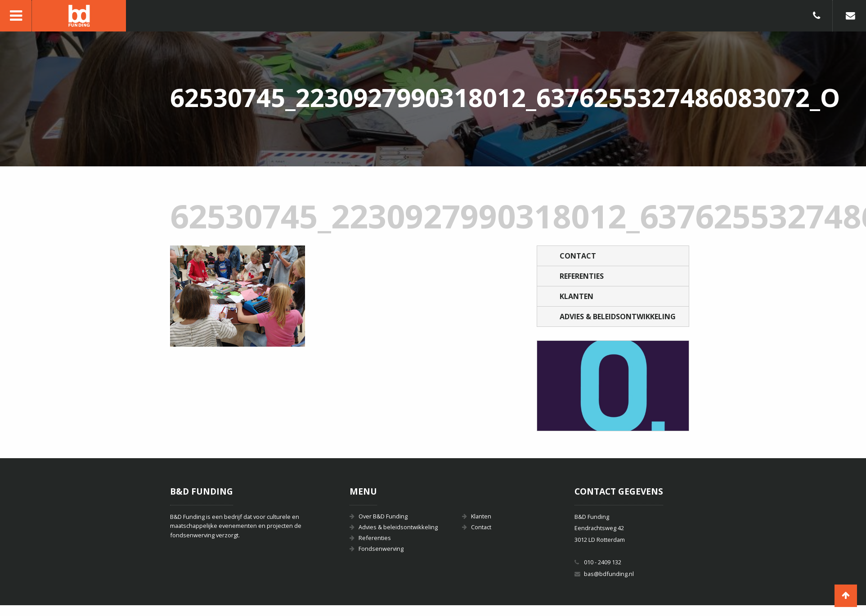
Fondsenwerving (381, 549)
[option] (613, 386)
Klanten (577, 296)
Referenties (582, 276)
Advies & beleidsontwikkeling (618, 317)
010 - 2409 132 (603, 562)
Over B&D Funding (383, 516)
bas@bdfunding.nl (609, 574)
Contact (578, 256)
